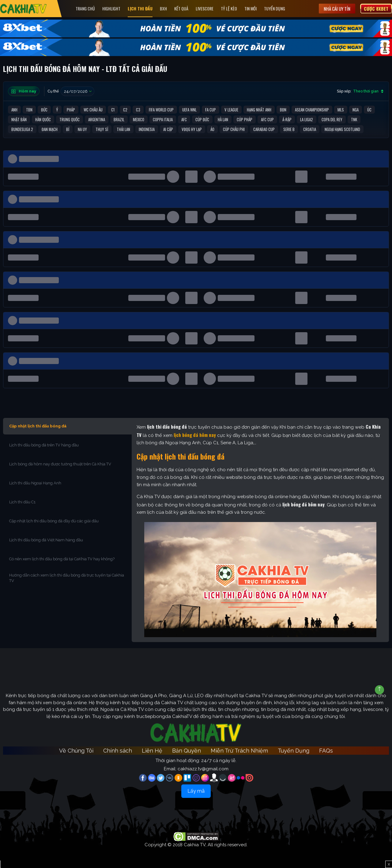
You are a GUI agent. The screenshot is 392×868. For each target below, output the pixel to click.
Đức (44, 110)
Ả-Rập (287, 119)
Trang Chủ (86, 8)
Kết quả (182, 8)
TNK (354, 119)
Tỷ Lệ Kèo (229, 8)
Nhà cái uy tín (337, 9)
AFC (184, 119)
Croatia (310, 129)
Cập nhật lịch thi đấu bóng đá (38, 426)
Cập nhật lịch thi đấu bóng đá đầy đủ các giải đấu (54, 521)
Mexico (139, 119)
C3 (138, 110)
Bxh (164, 8)
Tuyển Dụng (275, 8)
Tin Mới (251, 8)
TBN (29, 110)
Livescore (205, 8)
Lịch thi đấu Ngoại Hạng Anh (36, 483)
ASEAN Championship (312, 110)
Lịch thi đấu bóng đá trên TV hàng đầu (44, 445)
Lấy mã (196, 791)
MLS (341, 110)
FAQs (326, 751)
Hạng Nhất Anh (259, 110)
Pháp (71, 110)
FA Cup (211, 110)
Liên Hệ (152, 751)
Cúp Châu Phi (234, 129)
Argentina (97, 119)
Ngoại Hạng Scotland (342, 129)
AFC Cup (267, 119)
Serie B (289, 129)
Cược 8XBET (376, 9)
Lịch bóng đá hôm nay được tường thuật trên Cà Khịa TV (60, 464)
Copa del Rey (332, 119)
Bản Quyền (187, 751)
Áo (212, 129)
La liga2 (307, 119)
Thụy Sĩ (102, 129)
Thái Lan (123, 129)
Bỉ (68, 129)
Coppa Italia (163, 119)
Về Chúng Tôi (76, 751)
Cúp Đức (202, 119)
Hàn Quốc (43, 119)
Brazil (119, 119)
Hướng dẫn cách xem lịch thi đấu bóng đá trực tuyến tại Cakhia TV (67, 578)
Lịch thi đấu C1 (23, 502)
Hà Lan (223, 119)
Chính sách (118, 751)
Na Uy (82, 129)
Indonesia (147, 129)
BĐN (283, 110)
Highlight (112, 8)
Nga (356, 110)
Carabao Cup (264, 129)
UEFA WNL (189, 110)
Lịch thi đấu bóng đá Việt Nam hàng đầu (46, 540)
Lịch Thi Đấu (140, 8)
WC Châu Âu (93, 110)
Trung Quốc (70, 119)
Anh (14, 110)
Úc (369, 110)
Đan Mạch (50, 129)
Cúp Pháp (245, 119)
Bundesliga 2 (22, 129)
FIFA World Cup (161, 110)
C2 (125, 110)
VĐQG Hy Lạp (192, 129)
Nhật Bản (19, 119)
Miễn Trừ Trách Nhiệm (239, 751)
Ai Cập (168, 129)
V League (231, 110)
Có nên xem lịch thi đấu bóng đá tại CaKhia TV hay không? (62, 559)
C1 (113, 110)
